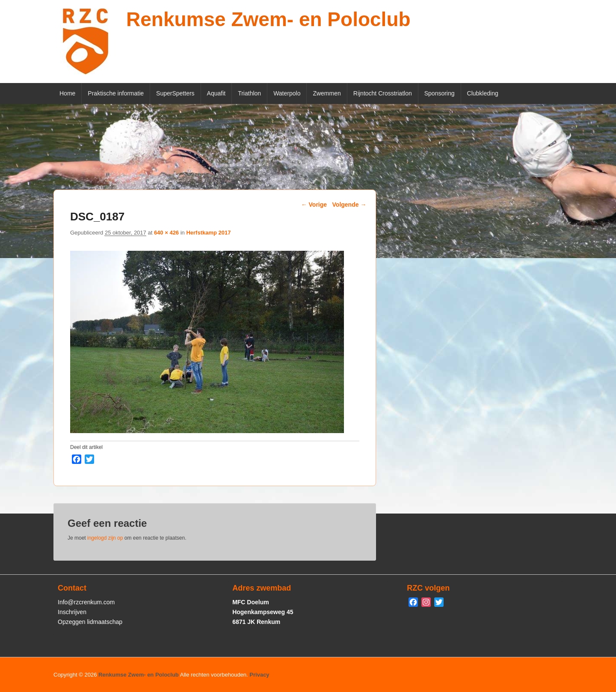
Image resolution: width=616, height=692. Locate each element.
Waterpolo (287, 93)
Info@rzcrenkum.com (86, 602)
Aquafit (216, 93)
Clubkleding (483, 93)
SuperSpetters (175, 93)
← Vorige (314, 205)
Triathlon (249, 93)
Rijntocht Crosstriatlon (383, 93)
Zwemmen (327, 93)
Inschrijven (72, 612)
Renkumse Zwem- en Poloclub (268, 19)
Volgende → (349, 205)
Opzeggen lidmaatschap (90, 622)
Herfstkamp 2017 (208, 233)
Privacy (259, 675)
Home (67, 93)
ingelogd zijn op (105, 538)
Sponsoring (440, 93)
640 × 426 (166, 233)
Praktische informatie (116, 93)
